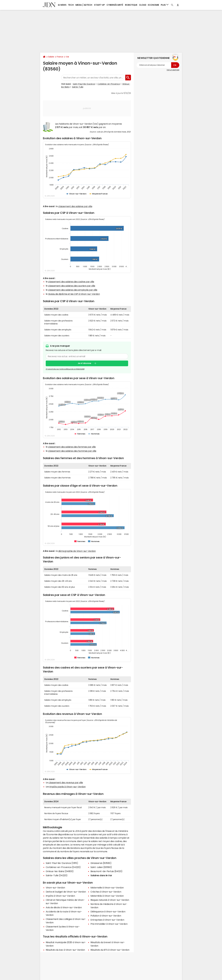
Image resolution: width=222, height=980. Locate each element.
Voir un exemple (173, 70)
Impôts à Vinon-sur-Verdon (60, 896)
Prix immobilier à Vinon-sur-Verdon (109, 924)
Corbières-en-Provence (109, 84)
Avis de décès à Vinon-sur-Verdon (64, 907)
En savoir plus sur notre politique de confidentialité (65, 369)
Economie (153, 5)
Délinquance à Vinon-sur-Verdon (108, 912)
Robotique (131, 5)
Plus (165, 5)
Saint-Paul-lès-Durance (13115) (62, 863)
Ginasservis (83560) (101, 863)
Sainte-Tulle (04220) (57, 875)
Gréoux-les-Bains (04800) (60, 871)
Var (67, 57)
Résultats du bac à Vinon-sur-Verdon (65, 950)
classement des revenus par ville (66, 782)
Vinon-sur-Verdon (55, 888)
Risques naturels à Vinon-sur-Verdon (110, 900)
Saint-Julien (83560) (101, 867)
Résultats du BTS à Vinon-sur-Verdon (110, 950)
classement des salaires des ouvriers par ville (72, 286)
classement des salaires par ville (75, 206)
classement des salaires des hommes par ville (72, 451)
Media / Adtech (84, 5)
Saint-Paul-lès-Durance (84, 84)
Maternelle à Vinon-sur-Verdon (107, 888)
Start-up (99, 5)
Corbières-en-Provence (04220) (63, 867)
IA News (62, 5)
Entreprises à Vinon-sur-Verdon (107, 920)
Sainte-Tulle (78, 87)
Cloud (143, 5)
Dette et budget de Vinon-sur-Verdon (66, 892)
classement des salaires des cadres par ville (71, 282)
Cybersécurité (115, 5)
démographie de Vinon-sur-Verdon (77, 551)
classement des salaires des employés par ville (73, 290)
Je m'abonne (84, 363)
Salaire (51, 57)
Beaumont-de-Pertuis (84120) (106, 871)
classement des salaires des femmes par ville (72, 447)
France (60, 57)
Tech (71, 5)
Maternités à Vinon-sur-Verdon (107, 896)
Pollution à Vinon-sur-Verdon (106, 916)
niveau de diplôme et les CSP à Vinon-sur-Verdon (74, 294)
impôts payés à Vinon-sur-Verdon (68, 787)
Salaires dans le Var (101, 875)
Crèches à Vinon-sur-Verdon (106, 892)
